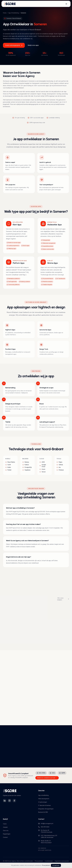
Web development (44, 799)
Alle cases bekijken (63, 599)
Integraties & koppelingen (46, 809)
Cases (5, 824)
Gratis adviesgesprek (14, 45)
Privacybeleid (46, 865)
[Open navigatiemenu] (66, 4)
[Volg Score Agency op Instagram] (9, 801)
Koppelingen (7, 834)
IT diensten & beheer (45, 805)
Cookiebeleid (49, 861)
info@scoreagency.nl (46, 824)
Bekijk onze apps (33, 45)
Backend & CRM (43, 812)
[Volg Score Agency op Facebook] (14, 801)
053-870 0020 (44, 827)
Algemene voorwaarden (62, 861)
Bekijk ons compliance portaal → (47, 778)
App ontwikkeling (43, 795)
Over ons (6, 831)
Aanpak (5, 827)
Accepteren (56, 865)
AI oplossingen (43, 802)
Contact (5, 837)
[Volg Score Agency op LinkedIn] (5, 801)
